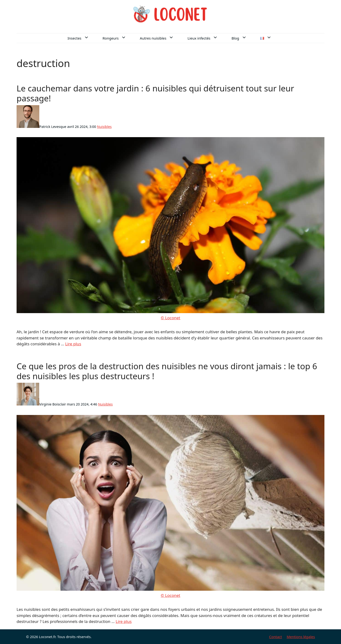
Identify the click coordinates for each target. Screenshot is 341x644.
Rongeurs (118, 38)
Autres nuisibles (161, 38)
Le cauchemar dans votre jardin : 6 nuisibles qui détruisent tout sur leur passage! (155, 93)
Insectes (82, 38)
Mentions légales (301, 637)
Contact (275, 637)
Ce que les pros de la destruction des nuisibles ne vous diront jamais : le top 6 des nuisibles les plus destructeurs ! (167, 371)
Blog (243, 38)
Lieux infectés (207, 38)
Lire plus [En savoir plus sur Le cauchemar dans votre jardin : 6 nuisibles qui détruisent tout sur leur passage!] (73, 344)
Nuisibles (104, 127)
